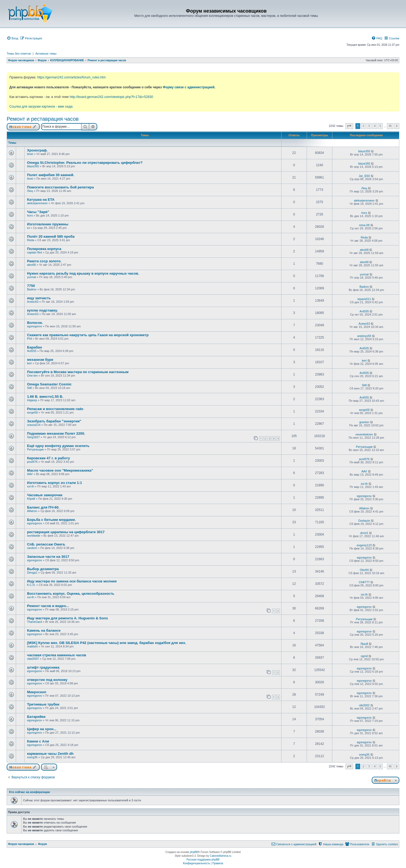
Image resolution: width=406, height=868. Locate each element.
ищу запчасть (39, 298)
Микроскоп (37, 692)
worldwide (34, 536)
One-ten (32, 376)
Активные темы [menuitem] (46, 54)
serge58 (32, 412)
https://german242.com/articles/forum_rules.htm (71, 77)
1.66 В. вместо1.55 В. (45, 397)
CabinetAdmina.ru (221, 856)
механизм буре (40, 360)
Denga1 (32, 573)
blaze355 (364, 151)
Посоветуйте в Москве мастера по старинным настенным (78, 372)
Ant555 (364, 311)
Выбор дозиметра (43, 569)
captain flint (35, 252)
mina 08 (364, 225)
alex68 (364, 250)
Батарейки (36, 717)
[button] (349, 126)
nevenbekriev (364, 434)
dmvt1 (364, 533)
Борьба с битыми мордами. (51, 520)
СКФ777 (364, 582)
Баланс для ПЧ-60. (43, 507)
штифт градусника (43, 667)
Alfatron (32, 511)
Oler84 (364, 570)
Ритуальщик (35, 449)
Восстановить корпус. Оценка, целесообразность (71, 594)
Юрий (31, 499)
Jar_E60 (364, 176)
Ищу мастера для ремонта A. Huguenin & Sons (67, 618)
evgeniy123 (364, 545)
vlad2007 (33, 659)
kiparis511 (364, 299)
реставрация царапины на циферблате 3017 (66, 532)
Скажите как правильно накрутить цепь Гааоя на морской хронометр (88, 335)
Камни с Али (38, 741)
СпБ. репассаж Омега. (46, 544)
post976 (32, 462)
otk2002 (364, 705)
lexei (30, 154)
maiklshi (32, 646)
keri (29, 363)
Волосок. (35, 323)
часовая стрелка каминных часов (57, 655)
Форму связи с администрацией (189, 87)
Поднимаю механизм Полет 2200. (56, 433)
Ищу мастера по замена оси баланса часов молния (72, 581)
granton (364, 422)
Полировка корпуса (44, 249)
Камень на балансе (44, 630)
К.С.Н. (31, 585)
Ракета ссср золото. (44, 261)
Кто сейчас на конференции (29, 792)
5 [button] (380, 126)
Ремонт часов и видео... (48, 606)
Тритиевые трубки (43, 704)
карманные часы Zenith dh (50, 754)
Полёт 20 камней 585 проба (51, 236)
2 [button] (363, 126)
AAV (30, 474)
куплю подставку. (42, 310)
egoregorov (35, 326)
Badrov (32, 289)
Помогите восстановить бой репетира (60, 187)
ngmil (364, 656)
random (32, 548)
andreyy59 (364, 336)
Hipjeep (32, 400)
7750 (31, 286)
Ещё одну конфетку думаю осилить (58, 446)
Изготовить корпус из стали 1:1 (54, 483)
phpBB (194, 852)
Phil (29, 339)
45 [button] (390, 126)
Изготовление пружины (48, 224)
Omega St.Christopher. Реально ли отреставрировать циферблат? (85, 163)
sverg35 (32, 757)
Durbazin (364, 521)
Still (29, 388)
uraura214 (34, 425)
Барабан (35, 347)
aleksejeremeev (37, 203)
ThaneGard (35, 622)
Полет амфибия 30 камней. (51, 175)
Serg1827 (33, 437)
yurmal (31, 277)
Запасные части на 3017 (48, 557)
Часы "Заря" (38, 212)
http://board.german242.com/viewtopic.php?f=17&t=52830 (111, 97)
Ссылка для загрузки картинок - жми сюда (41, 107)
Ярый (364, 644)
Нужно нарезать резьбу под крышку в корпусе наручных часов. (83, 273)
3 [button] (369, 126)
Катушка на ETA (41, 200)
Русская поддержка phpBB (203, 860)
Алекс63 (33, 302)
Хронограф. (37, 150)
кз (28, 228)
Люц (30, 191)
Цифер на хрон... (42, 729)
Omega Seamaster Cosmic (49, 384)
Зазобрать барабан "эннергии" (54, 421)
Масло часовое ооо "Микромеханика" (60, 470)
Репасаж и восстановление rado (55, 409)
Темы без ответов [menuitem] (19, 54)
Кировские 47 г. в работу (48, 458)
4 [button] (375, 126)
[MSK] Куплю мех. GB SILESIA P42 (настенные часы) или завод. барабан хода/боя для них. (107, 643)
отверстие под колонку (47, 680)
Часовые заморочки (45, 495)
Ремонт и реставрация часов (43, 119)
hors (30, 215)
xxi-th (31, 486)
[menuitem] (12, 38)
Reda (31, 240)
